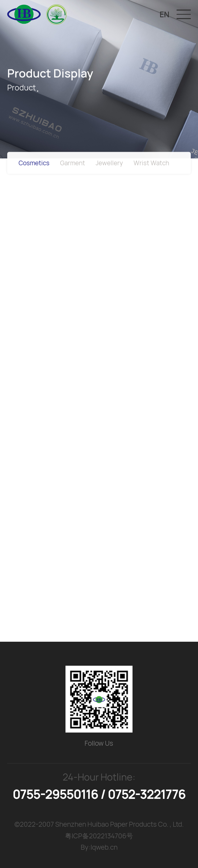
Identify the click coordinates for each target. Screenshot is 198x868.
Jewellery (109, 164)
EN (164, 14)
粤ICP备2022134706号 (99, 836)
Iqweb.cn (104, 847)
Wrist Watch (151, 164)
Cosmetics (34, 164)
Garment (73, 164)
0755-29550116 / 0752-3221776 (99, 794)
